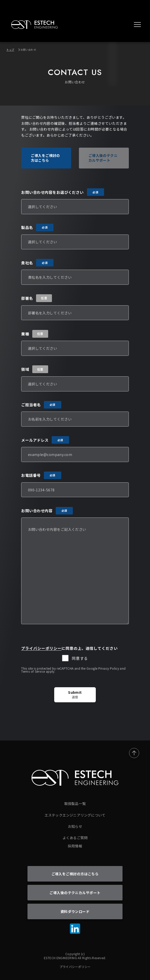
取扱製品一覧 (75, 803)
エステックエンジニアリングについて (75, 815)
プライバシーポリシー (41, 648)
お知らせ (75, 826)
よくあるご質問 (75, 838)
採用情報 (75, 846)
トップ (10, 50)
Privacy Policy (109, 668)
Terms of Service (33, 671)
